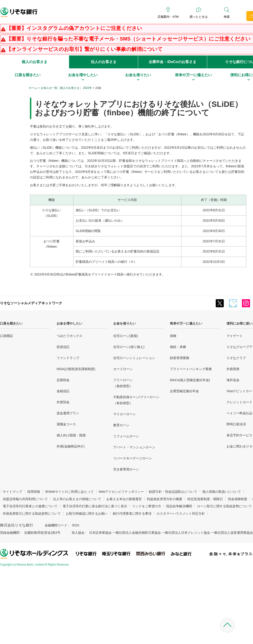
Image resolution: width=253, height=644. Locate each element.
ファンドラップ (68, 358)
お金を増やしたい (70, 323)
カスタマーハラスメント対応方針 (181, 513)
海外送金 (233, 380)
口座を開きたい (11, 323)
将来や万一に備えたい (186, 323)
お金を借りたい (125, 323)
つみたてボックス (70, 336)
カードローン (123, 369)
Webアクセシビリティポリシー (121, 492)
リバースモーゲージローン (133, 458)
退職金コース (66, 424)
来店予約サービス (239, 435)
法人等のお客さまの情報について (77, 499)
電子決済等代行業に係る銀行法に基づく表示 (95, 506)
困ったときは (199, 17)
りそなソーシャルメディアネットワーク (31, 303)
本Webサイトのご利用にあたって (69, 492)
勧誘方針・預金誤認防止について (173, 492)
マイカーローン (125, 414)
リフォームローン (126, 436)
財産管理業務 (180, 358)
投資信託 (63, 347)
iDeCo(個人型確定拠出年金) (190, 380)
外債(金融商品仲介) (71, 446)
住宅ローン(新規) (126, 336)
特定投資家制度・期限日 (205, 499)
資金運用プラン (68, 413)
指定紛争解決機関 (179, 506)
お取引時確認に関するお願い (87, 513)
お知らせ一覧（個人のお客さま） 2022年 (66, 88)
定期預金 (63, 380)
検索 (227, 17)
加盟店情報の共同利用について (25, 499)
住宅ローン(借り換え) (129, 347)
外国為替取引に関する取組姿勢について (32, 513)
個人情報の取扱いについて (222, 492)
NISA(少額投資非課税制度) (76, 369)
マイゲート (235, 336)
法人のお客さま (104, 62)
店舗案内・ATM (168, 17)
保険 (173, 336)
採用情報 (34, 492)
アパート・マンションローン (134, 447)
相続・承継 (178, 347)
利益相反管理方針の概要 (165, 499)
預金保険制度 (238, 499)
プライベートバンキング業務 (191, 369)
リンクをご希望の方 (147, 506)
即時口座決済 (236, 424)
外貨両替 (233, 369)
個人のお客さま (35, 62)
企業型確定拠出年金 (184, 391)
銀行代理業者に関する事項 (132, 513)
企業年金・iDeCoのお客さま (172, 62)
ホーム (33, 88)
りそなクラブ (236, 358)
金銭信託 (63, 391)
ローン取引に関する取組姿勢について (224, 506)
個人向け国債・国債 (71, 435)
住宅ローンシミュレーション (134, 358)
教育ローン (121, 425)
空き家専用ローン (126, 469)
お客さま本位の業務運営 (124, 499)
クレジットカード (239, 402)
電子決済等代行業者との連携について (30, 506)
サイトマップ (12, 492)
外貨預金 (63, 402)
